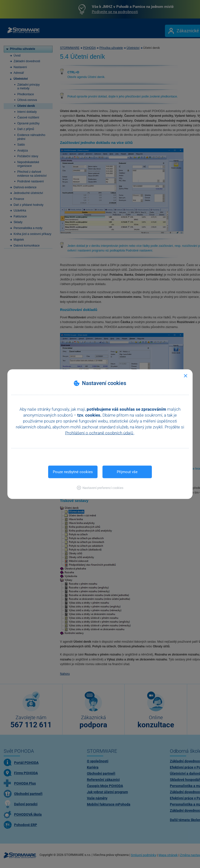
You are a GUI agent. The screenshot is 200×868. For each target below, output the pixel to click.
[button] (100, 488)
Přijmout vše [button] (127, 472)
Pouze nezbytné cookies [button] (73, 472)
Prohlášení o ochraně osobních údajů (100, 433)
